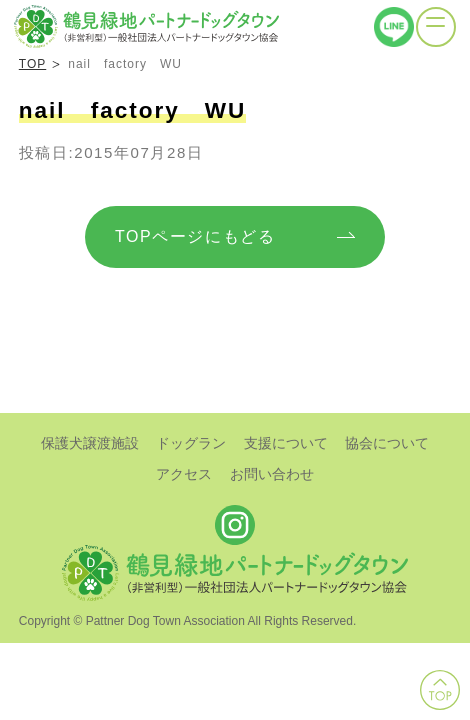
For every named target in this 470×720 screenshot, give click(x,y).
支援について (286, 443)
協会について (387, 443)
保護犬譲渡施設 (90, 443)
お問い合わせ (272, 474)
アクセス (184, 474)
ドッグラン (191, 443)
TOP (32, 64)
